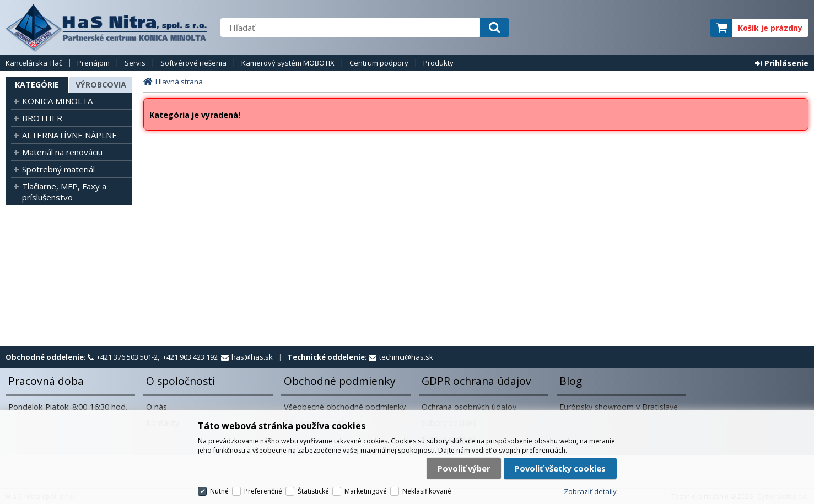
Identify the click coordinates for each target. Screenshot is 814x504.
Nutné (219, 491)
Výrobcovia (101, 85)
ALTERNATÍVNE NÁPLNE (69, 135)
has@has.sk (252, 357)
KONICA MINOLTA (57, 101)
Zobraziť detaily (590, 491)
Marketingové (366, 491)
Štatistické (313, 491)
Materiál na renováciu (62, 152)
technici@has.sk (406, 357)
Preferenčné (263, 491)
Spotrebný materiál (58, 169)
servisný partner (647, 28)
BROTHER (42, 118)
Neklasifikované (427, 491)
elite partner (688, 28)
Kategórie (37, 85)
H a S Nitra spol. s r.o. (107, 28)
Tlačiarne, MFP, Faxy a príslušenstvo (64, 192)
